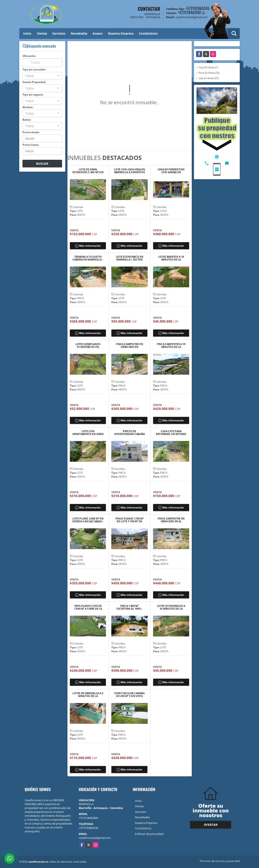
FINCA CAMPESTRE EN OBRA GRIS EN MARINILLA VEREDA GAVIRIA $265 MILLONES (129, 345)
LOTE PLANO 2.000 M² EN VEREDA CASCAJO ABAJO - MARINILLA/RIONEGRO (88, 520)
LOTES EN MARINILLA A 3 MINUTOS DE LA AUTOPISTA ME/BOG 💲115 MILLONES (88, 695)
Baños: (27, 120)
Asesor (98, 33)
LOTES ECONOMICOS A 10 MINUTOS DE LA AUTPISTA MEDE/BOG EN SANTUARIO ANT (171, 607)
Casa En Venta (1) (208, 67)
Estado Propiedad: (34, 82)
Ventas (42, 33)
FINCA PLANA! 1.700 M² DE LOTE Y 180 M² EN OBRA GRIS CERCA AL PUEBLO (130, 520)
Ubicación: (29, 56)
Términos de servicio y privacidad (220, 861)
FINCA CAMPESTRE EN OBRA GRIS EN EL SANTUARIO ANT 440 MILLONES (171, 520)
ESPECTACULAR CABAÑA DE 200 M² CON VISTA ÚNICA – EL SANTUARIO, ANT (129, 695)
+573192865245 (197, 8)
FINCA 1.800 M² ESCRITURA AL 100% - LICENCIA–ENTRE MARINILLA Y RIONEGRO (129, 607)
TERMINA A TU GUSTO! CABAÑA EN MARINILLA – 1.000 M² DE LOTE (88, 258)
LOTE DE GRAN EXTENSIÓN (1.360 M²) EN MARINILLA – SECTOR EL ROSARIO (88, 171)
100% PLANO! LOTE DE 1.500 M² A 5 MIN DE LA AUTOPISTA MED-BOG (88, 607)
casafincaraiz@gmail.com (95, 838)
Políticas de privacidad (149, 834)
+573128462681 (190, 12)
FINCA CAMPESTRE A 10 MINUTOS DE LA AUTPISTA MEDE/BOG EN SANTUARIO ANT (171, 345)
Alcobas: (28, 107)
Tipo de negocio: (33, 95)
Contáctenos (148, 33)
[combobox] (42, 76)
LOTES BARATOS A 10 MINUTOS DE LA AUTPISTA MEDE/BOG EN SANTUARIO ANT (171, 258)
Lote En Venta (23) (209, 78)
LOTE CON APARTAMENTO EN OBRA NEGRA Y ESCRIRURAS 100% (88, 433)
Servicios (59, 33)
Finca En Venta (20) (209, 73)
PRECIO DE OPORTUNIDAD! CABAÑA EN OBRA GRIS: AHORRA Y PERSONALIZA (129, 433)
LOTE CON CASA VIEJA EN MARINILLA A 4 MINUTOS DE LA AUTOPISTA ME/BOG (129, 171)
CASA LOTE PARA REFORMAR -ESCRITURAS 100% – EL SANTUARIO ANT (171, 433)
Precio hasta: (31, 145)
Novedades (79, 33)
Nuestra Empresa (121, 33)
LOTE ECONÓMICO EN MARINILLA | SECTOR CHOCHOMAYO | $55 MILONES (130, 258)
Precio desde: (31, 132)
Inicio (27, 33)
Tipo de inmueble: (34, 70)
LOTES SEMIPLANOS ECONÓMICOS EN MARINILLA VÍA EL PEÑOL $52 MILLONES (88, 345)
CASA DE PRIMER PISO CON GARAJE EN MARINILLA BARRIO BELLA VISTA (171, 171)
